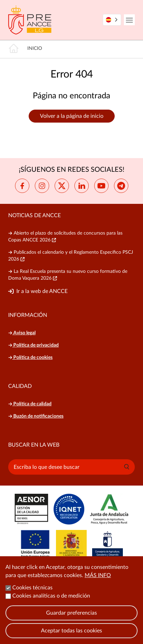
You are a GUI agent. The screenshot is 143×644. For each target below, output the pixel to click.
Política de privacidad (33, 345)
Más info (98, 583)
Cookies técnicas (32, 595)
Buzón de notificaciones (36, 416)
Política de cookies (30, 358)
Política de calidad (30, 404)
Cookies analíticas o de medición (51, 603)
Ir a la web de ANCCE (42, 291)
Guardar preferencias (71, 620)
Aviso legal (22, 333)
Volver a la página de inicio (72, 116)
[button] (127, 467)
